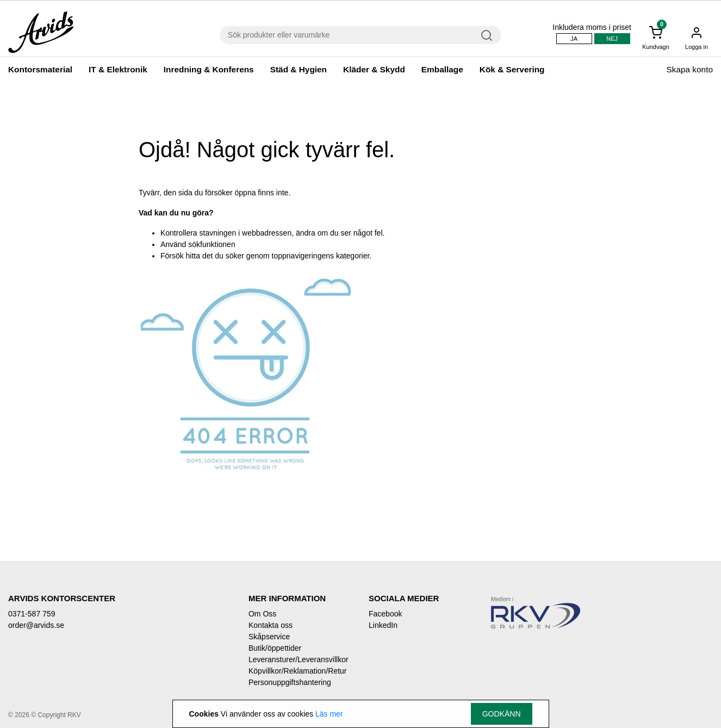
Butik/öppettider (275, 648)
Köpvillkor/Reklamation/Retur (298, 671)
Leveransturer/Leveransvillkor (299, 659)
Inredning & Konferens (209, 69)
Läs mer (329, 714)
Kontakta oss (271, 625)
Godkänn (502, 714)
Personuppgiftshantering (290, 682)
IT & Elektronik (118, 69)
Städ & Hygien (299, 69)
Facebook (385, 614)
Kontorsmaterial (40, 69)
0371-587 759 (32, 614)
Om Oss (262, 614)
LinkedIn (383, 625)
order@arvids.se (36, 625)
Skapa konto (689, 69)
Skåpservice (269, 637)
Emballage (442, 69)
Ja (574, 39)
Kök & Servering (512, 69)
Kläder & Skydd (374, 69)
